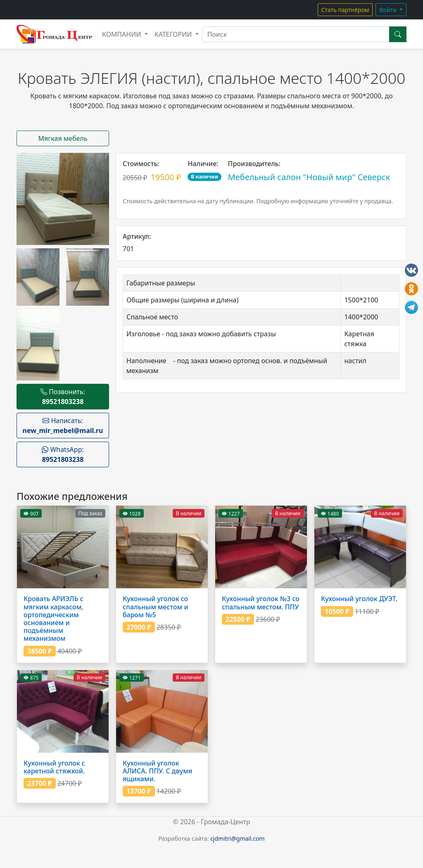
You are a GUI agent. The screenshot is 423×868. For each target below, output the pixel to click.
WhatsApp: (63, 454)
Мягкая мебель (63, 138)
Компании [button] (122, 34)
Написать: (63, 426)
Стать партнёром (345, 10)
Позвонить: (63, 397)
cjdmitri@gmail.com (238, 838)
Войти (389, 10)
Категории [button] (174, 34)
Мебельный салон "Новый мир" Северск (309, 177)
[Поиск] (296, 34)
